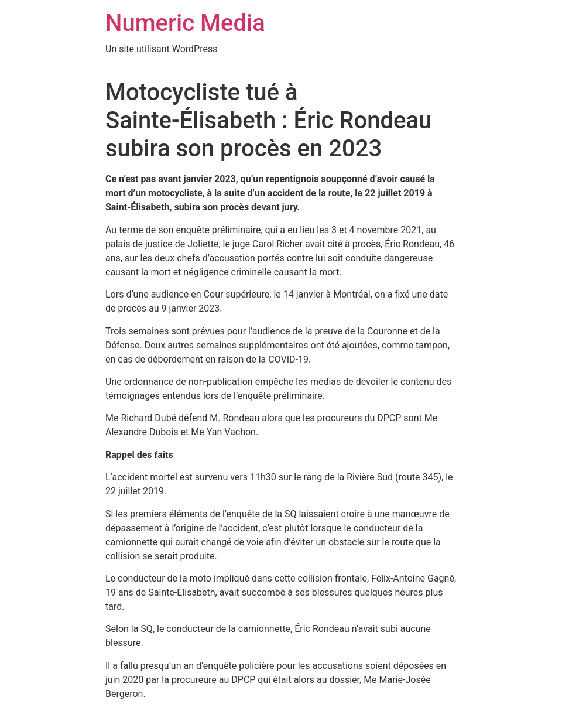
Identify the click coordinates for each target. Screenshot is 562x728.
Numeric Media (185, 23)
